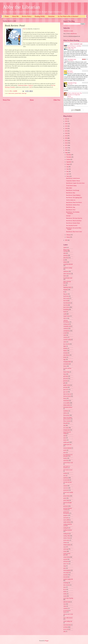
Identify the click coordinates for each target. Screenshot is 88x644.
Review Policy (27, 16)
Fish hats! (68, 216)
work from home (67, 625)
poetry (65, 498)
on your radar (66, 480)
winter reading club (68, 621)
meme (65, 438)
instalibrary (66, 411)
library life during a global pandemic (68, 418)
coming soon (66, 324)
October (68, 159)
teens (65, 587)
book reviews (11, 93)
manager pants (67, 430)
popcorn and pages (68, 503)
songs (65, 566)
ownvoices (66, 488)
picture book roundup (68, 492)
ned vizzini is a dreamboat (67, 467)
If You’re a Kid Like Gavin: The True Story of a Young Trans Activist (75, 95)
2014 (66, 138)
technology (66, 583)
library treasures (67, 421)
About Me (15, 16)
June (68, 169)
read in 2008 (66, 520)
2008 (66, 153)
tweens (65, 596)
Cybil (30, 87)
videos (65, 606)
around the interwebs (68, 264)
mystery (65, 458)
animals (65, 262)
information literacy (68, 407)
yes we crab (66, 629)
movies (65, 450)
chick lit (65, 318)
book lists (66, 305)
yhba (64, 632)
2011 (66, 145)
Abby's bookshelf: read (76, 44)
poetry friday (66, 500)
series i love (66, 564)
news (65, 476)
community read (67, 326)
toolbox (65, 594)
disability (65, 348)
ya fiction (66, 627)
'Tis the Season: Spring (71, 186)
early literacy (66, 355)
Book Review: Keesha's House (73, 223)
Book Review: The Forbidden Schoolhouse (73, 213)
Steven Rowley (71, 72)
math (65, 436)
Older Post (57, 100)
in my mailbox (67, 403)
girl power (66, 379)
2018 (66, 128)
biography (66, 290)
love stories (66, 428)
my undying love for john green (68, 455)
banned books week (68, 278)
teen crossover (67, 585)
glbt (64, 383)
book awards (66, 298)
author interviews (67, 274)
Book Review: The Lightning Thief (74, 198)
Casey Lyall (70, 84)
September (69, 162)
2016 (66, 133)
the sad (65, 589)
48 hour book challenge (66, 250)
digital (65, 346)
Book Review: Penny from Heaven (74, 202)
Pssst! (25, 29)
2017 (66, 131)
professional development (66, 513)
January (68, 237)
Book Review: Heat (71, 193)
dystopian (66, 353)
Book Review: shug (71, 207)
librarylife (66, 423)
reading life (66, 528)
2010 (66, 148)
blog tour (65, 294)
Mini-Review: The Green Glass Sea (74, 218)
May (68, 172)
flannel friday (66, 372)
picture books (18, 93)
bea (64, 285)
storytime (65, 575)
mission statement (67, 448)
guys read (66, 392)
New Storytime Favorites (72, 225)
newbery (65, 473)
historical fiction (67, 396)
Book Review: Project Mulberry (73, 195)
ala (64, 260)
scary (65, 547)
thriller (65, 592)
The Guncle (70, 71)
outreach (65, 486)
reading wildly (67, 536)
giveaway (66, 381)
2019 (66, 126)
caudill (65, 314)
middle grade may (67, 445)
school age (24, 93)
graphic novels (67, 385)
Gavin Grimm (71, 98)
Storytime (51, 16)
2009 (66, 150)
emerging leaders (67, 362)
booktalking (66, 309)
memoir (65, 440)
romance (65, 542)
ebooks (65, 357)
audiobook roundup (68, 268)
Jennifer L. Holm (71, 49)
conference (66, 329)
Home (7, 16)
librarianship (66, 415)
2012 (66, 143)
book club (66, 301)
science (65, 551)
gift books (66, 376)
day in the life (66, 344)
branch (65, 312)
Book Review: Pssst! (71, 210)
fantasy (65, 366)
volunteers (66, 608)
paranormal (66, 490)
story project (66, 573)
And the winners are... (71, 200)
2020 (66, 124)
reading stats (66, 534)
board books (66, 296)
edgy (64, 359)
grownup (65, 387)
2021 (66, 121)
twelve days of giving (68, 598)
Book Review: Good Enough (73, 190)
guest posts (66, 390)
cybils (65, 342)
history (65, 398)
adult (65, 253)
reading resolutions (68, 530)
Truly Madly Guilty (72, 59)
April (68, 174)
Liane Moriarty (71, 61)
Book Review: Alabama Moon (73, 205)
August (68, 164)
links (64, 425)
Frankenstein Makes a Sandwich (25, 85)
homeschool (66, 401)
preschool (66, 506)
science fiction (67, 557)
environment (66, 364)
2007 (66, 240)
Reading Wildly (40, 16)
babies (65, 276)
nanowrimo (66, 460)
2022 (66, 119)
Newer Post (6, 100)
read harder (66, 518)
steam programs (67, 570)
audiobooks (66, 271)
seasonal (65, 559)
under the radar (67, 602)
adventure (66, 255)
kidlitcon (65, 413)
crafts (65, 335)
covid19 (65, 333)
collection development (66, 321)
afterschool (66, 258)
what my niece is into (68, 614)
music (65, 452)
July (67, 167)
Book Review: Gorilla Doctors (73, 178)
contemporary (66, 331)
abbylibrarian (74, 34)
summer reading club (68, 579)
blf (64, 292)
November (69, 157)
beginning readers (67, 287)
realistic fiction (67, 538)
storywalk (66, 577)
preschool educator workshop (68, 509)
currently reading (67, 340)
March (68, 176)
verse (65, 604)
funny (65, 374)
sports (65, 568)
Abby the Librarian (21, 7)
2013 (66, 141)
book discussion (67, 303)
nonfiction (66, 478)
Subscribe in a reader (68, 31)
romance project (67, 545)
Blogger (47, 641)
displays (65, 351)
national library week (68, 463)
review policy (66, 540)
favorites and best (67, 368)
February (69, 235)
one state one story (68, 482)
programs (65, 515)
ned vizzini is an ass (68, 470)
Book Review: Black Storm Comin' (74, 232)
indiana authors (67, 405)
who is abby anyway (68, 618)
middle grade (66, 442)
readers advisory (67, 522)
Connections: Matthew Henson (73, 181)
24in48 (65, 247)
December (69, 155)
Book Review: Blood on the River (74, 221)
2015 (66, 136)
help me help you (67, 394)
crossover (66, 337)
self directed (66, 562)
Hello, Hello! (69, 188)
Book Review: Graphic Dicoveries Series (75, 183)
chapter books (66, 316)
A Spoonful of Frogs (72, 83)
